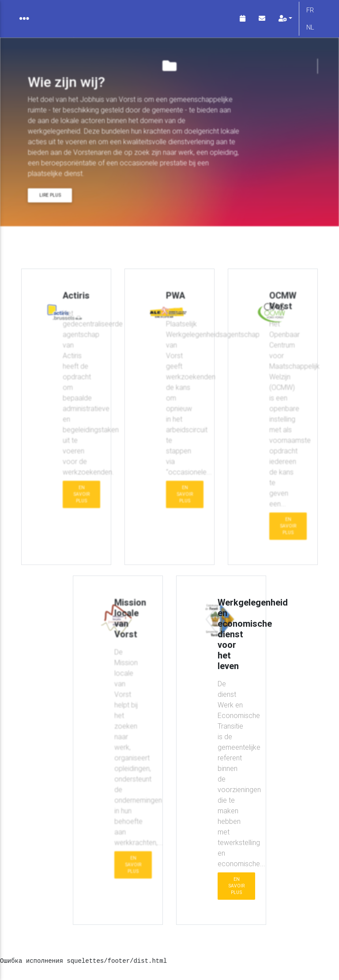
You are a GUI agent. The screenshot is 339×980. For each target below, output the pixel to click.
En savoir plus (81, 501)
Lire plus (50, 202)
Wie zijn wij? (57, 244)
